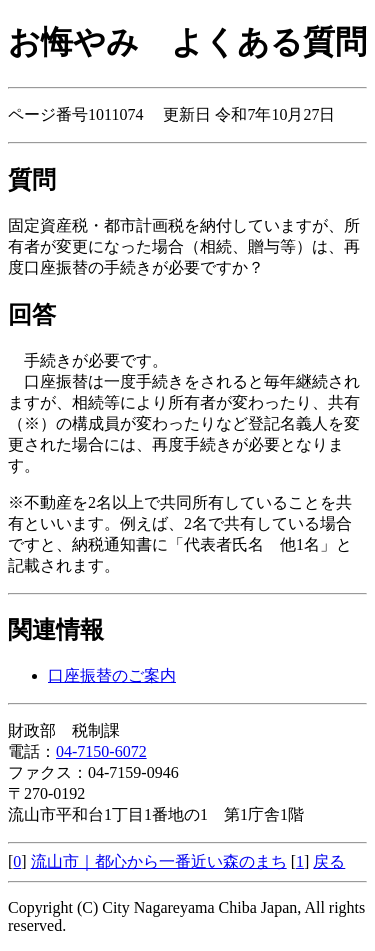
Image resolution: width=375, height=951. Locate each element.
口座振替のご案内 (112, 675)
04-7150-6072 (101, 751)
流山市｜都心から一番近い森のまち (159, 861)
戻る (329, 861)
